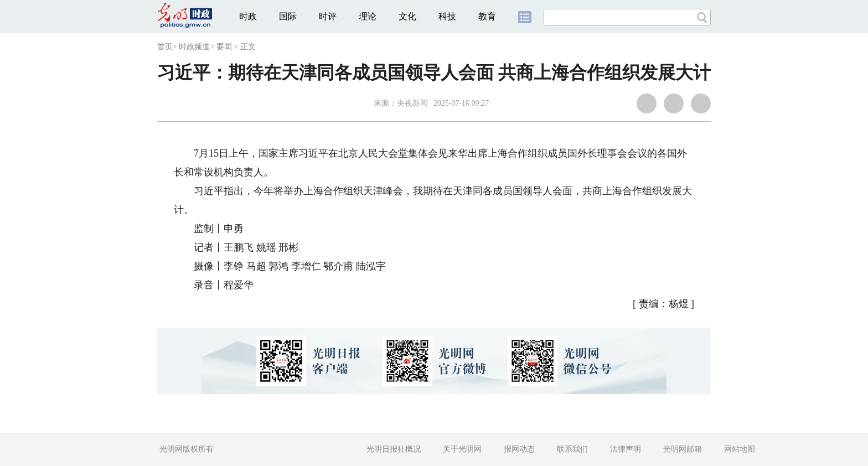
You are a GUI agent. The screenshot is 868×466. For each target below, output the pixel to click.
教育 (487, 16)
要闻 (224, 47)
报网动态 (519, 449)
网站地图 (740, 449)
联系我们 (572, 449)
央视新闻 (412, 103)
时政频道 (194, 47)
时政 (248, 16)
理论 (368, 16)
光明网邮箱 (683, 449)
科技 (447, 16)
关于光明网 (462, 449)
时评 (328, 16)
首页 (165, 47)
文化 (407, 16)
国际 (288, 16)
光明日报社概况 (394, 449)
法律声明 (626, 449)
